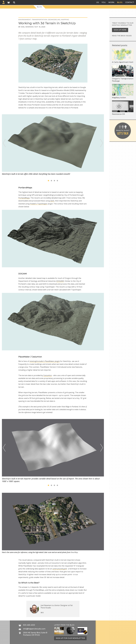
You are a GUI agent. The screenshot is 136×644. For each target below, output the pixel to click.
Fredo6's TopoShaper (39, 204)
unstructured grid (60, 569)
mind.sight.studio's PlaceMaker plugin (45, 361)
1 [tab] (48, 181)
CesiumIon (48, 375)
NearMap (74, 552)
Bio (42, 613)
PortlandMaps (24, 198)
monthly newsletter (122, 25)
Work (111, 2)
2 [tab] (51, 181)
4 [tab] (57, 181)
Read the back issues (122, 36)
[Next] (102, 143)
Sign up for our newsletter (70, 638)
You (104, 2)
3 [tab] (54, 181)
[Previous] (4, 143)
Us (97, 2)
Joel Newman (27, 27)
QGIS (52, 201)
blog (72, 625)
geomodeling (54, 20)
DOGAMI (60, 281)
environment (25, 20)
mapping (65, 20)
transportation (39, 20)
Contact (130, 2)
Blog (120, 2)
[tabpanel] (53, 145)
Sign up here (120, 30)
